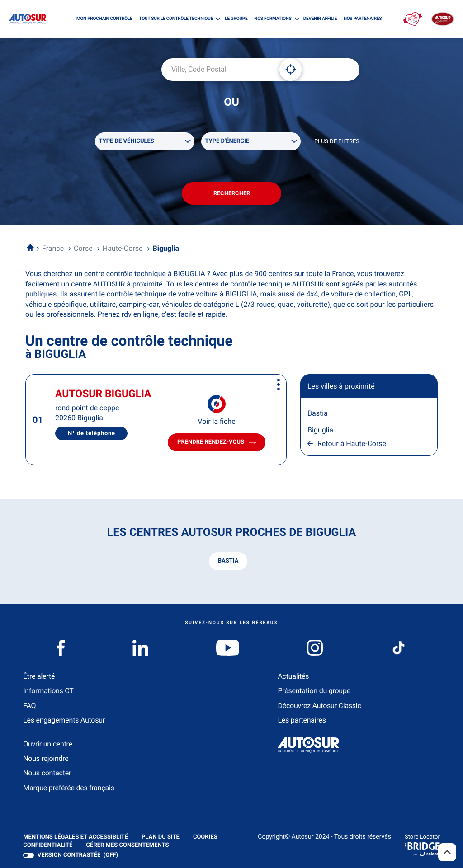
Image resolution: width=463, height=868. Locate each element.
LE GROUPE (236, 19)
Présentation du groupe (314, 691)
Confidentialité (48, 846)
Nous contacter (47, 773)
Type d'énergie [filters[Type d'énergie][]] (227, 141)
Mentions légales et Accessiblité (76, 838)
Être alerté (39, 677)
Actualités (293, 677)
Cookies (205, 838)
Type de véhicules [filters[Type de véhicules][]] (127, 141)
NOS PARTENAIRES (363, 19)
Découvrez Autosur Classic (319, 706)
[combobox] (217, 70)
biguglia (320, 430)
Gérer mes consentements (127, 846)
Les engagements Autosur (64, 720)
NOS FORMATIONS (273, 19)
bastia (318, 414)
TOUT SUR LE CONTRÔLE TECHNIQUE (176, 19)
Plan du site (161, 838)
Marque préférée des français (69, 788)
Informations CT (48, 691)
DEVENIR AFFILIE (320, 19)
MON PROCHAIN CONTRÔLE (104, 19)
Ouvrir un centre (48, 744)
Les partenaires (302, 720)
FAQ (29, 706)
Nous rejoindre (46, 759)
